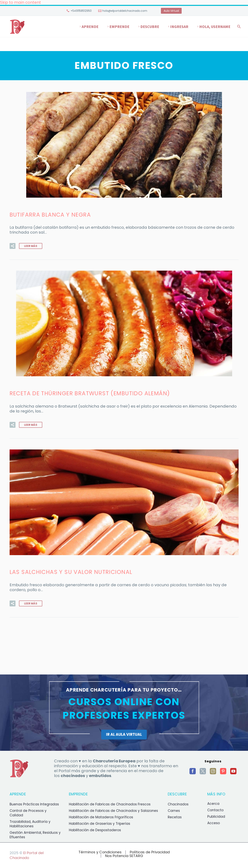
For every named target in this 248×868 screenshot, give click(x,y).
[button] (13, 246)
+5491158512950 (81, 11)
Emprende (119, 27)
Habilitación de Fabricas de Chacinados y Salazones (113, 811)
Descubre (150, 27)
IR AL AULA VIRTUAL (124, 734)
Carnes (174, 811)
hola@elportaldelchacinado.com (125, 11)
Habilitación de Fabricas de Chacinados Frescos (110, 804)
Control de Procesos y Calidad (28, 813)
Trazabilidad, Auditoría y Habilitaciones (30, 824)
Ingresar (179, 27)
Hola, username (215, 27)
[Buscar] (238, 27)
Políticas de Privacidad (150, 852)
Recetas (175, 817)
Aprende (90, 27)
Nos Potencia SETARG (124, 856)
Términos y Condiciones (100, 852)
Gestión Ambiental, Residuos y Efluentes (35, 835)
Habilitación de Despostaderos (95, 830)
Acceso (214, 823)
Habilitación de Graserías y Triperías (100, 824)
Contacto (215, 810)
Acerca (213, 804)
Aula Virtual (171, 11)
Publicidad (216, 817)
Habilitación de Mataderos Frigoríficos (101, 817)
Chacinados (178, 804)
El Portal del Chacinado (27, 855)
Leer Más (31, 246)
